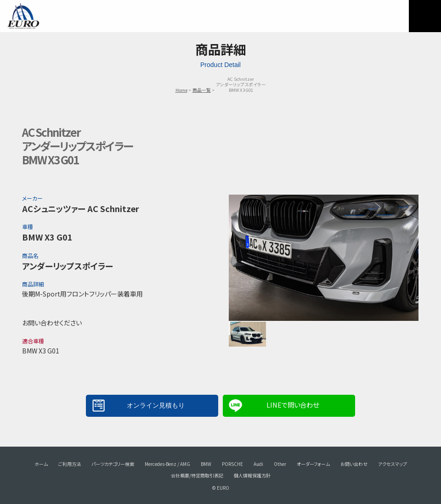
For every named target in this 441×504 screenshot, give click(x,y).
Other (280, 464)
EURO (23, 16)
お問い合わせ (354, 464)
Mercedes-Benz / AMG (167, 464)
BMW (206, 464)
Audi (258, 464)
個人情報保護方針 (252, 475)
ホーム (41, 464)
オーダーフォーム (313, 464)
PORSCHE (232, 464)
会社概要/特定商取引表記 (197, 475)
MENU (425, 16)
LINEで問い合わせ (293, 405)
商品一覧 (202, 90)
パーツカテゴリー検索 (113, 464)
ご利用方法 (70, 464)
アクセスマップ (393, 464)
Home (181, 90)
